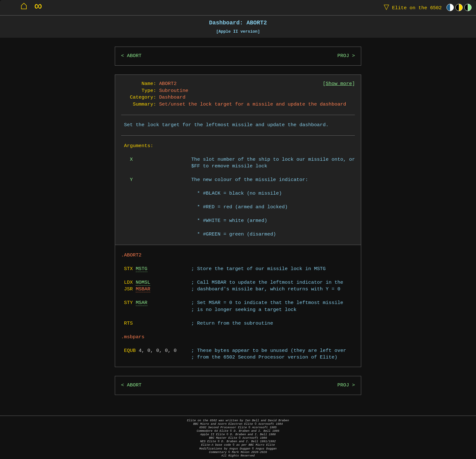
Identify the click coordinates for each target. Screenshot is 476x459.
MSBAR (143, 289)
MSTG (142, 269)
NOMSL (143, 283)
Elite (411, 7)
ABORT (134, 56)
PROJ (343, 56)
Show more (339, 84)
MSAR (142, 303)
